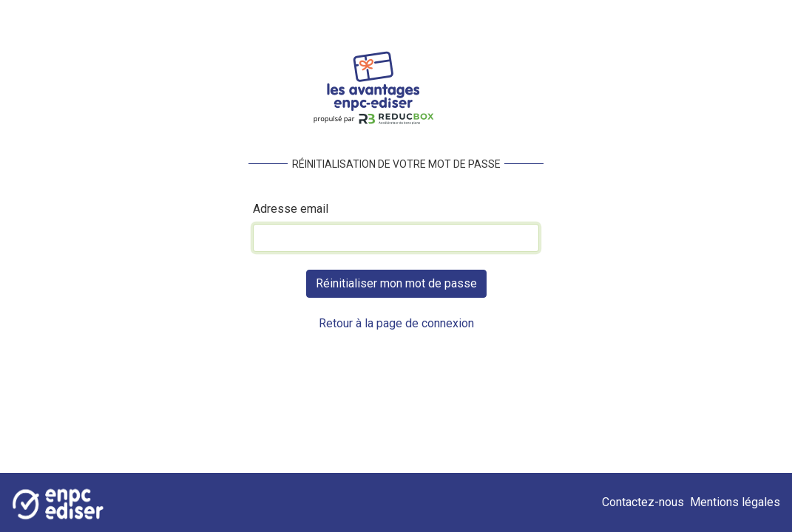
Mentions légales (735, 502)
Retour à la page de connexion (396, 323)
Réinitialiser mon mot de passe (396, 283)
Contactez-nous (646, 502)
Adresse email (291, 209)
